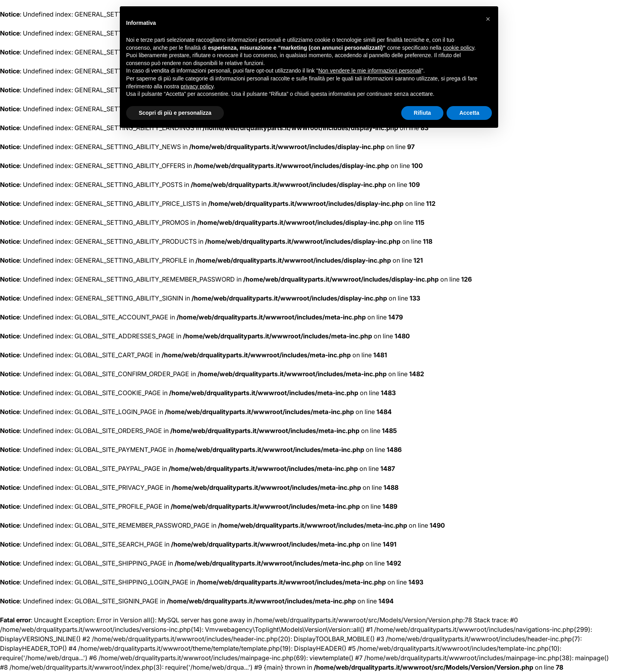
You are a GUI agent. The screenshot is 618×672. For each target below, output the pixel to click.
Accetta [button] (469, 113)
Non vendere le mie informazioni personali (369, 71)
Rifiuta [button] (423, 113)
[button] (488, 19)
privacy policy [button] (197, 86)
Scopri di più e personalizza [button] (175, 113)
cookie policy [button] (459, 48)
